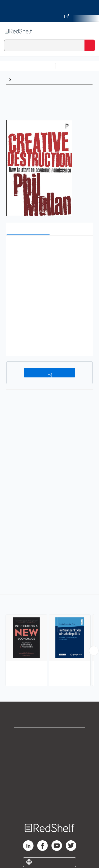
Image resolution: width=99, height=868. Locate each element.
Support (50, 748)
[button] (49, 248)
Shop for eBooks (50, 736)
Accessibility (50, 794)
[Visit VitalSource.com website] (49, 11)
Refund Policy (50, 783)
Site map (50, 806)
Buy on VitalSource (49, 373)
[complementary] (49, 641)
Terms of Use (49, 771)
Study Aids (71, 66)
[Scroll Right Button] (94, 651)
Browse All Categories (27, 66)
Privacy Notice (49, 759)
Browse (21, 80)
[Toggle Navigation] (90, 31)
